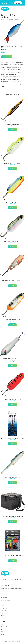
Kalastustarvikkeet (5, 601)
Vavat (2, 613)
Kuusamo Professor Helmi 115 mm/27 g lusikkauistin (12, 359)
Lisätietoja (7, 57)
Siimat (2, 606)
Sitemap (3, 634)
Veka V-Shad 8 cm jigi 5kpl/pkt (12, 477)
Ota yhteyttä (4, 627)
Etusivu (3, 19)
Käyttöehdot (4, 629)
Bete (2, 48)
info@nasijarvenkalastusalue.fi (8, 593)
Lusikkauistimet (20, 46)
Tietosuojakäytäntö (5, 632)
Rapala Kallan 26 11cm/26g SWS (13, 124)
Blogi (2, 624)
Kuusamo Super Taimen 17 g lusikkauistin (12, 280)
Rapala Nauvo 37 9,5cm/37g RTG (12, 399)
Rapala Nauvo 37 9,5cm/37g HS (13, 202)
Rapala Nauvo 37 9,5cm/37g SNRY (13, 163)
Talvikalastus (4, 608)
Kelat (2, 603)
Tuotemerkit (13, 46)
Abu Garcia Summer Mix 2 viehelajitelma (13, 555)
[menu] (22, 9)
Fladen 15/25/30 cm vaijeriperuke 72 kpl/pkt (12, 438)
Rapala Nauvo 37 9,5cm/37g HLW (12, 320)
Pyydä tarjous (18, 3)
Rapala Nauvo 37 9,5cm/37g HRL (13, 241)
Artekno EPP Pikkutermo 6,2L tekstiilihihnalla (12, 516)
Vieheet (9, 46)
